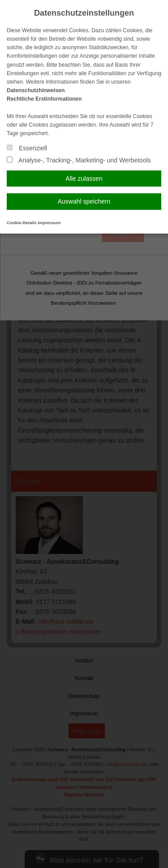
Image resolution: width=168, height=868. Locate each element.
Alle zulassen (84, 179)
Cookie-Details (22, 223)
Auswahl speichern (84, 201)
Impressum (49, 223)
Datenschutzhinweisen (36, 90)
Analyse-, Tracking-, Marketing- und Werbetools (79, 160)
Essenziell (27, 148)
